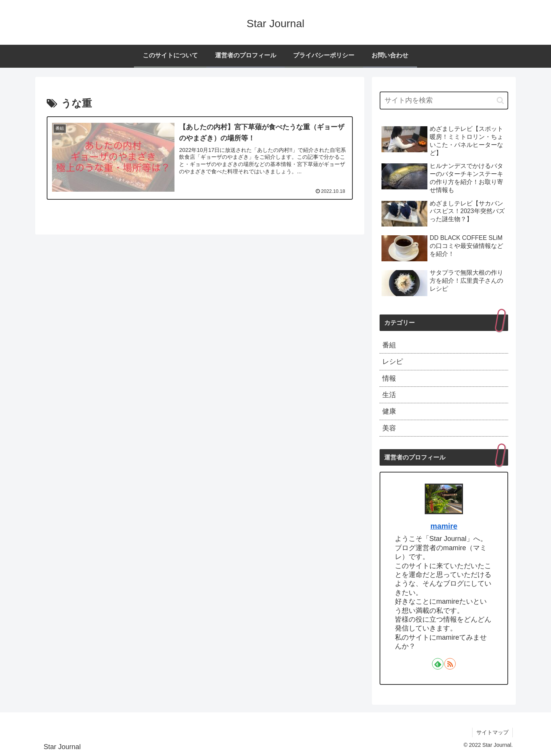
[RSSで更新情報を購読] (450, 664)
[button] (500, 100)
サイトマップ (492, 732)
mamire (444, 526)
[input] (444, 100)
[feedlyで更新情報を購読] (438, 664)
